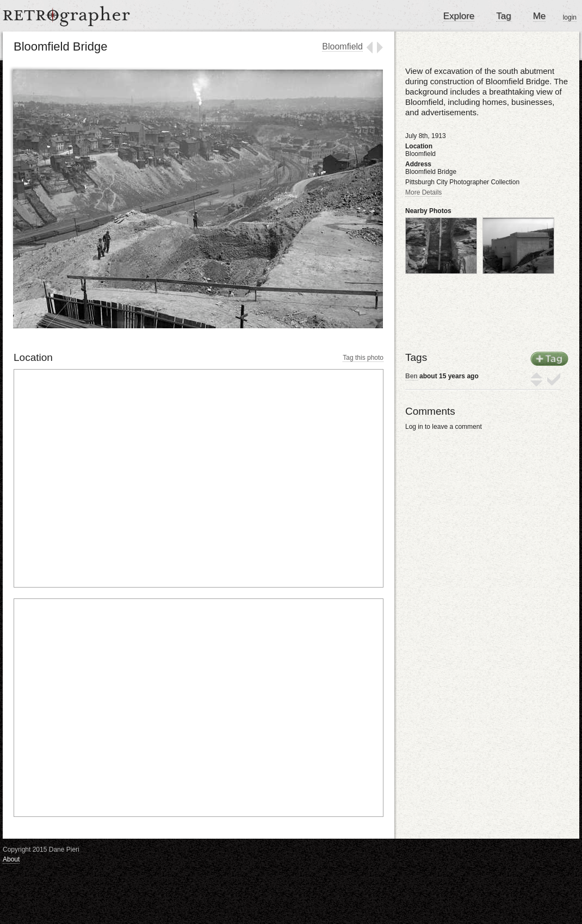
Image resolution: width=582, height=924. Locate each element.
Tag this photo (363, 358)
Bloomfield (342, 46)
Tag (503, 16)
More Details (423, 192)
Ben (411, 376)
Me (540, 16)
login (570, 17)
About (11, 859)
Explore (459, 16)
